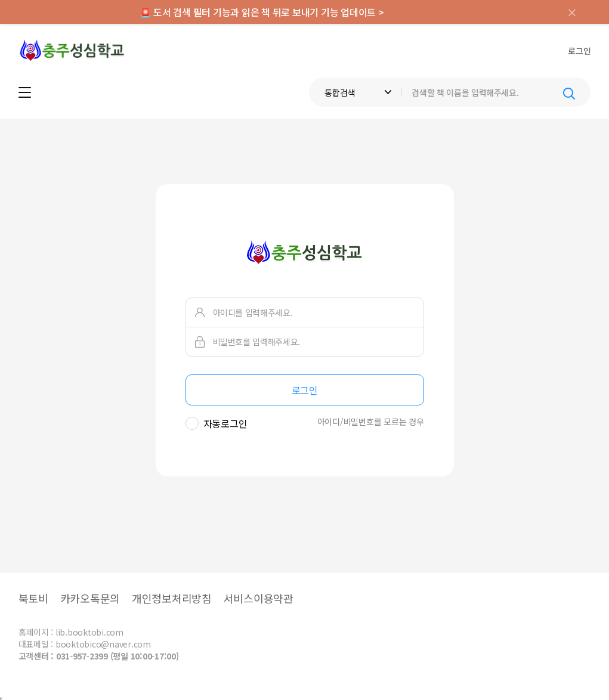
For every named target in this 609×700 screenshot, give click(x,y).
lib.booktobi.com (89, 632)
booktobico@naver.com (103, 644)
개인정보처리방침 (172, 598)
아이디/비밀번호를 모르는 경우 (371, 422)
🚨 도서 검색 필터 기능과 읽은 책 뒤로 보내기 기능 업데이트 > (262, 12)
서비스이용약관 (259, 598)
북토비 (33, 598)
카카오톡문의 (90, 598)
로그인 (579, 51)
